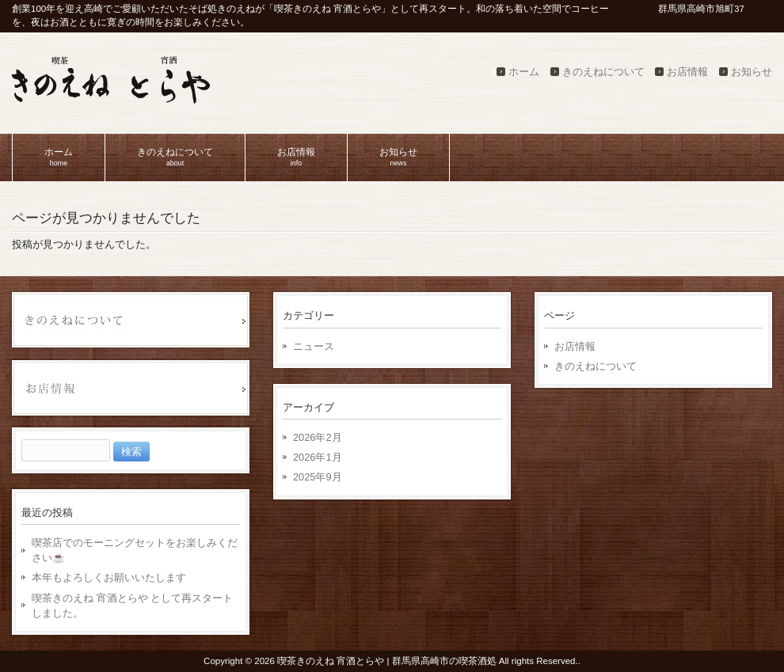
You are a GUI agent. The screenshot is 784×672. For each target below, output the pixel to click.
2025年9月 (318, 477)
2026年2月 (318, 437)
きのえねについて (603, 72)
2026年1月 (318, 457)
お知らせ (752, 72)
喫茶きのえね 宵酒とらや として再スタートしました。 (132, 606)
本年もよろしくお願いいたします (109, 577)
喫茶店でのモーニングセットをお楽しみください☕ (135, 550)
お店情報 (687, 72)
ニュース (314, 346)
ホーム (524, 72)
